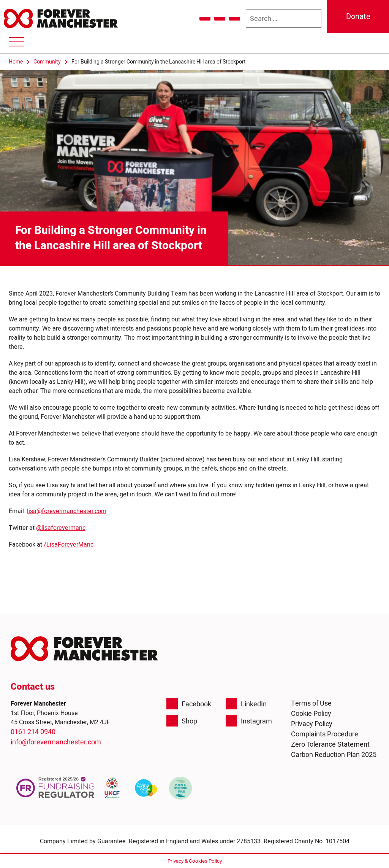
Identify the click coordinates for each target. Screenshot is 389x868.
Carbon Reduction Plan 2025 (334, 754)
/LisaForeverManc (69, 544)
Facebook (189, 704)
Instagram (249, 721)
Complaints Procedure (325, 734)
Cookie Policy (311, 713)
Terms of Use (311, 703)
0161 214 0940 (33, 732)
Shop (182, 721)
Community (47, 62)
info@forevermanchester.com (56, 742)
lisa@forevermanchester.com (67, 511)
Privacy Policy (312, 724)
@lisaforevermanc (61, 528)
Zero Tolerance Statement (330, 744)
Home (16, 62)
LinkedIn (246, 704)
